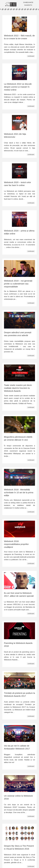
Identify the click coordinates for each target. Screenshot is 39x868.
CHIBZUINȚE (28, 2)
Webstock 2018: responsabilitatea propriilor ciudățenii (16, 544)
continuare (31, 56)
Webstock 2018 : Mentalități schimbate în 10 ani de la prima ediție (19, 492)
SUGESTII (28, 5)
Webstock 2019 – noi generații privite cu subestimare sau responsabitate (18, 284)
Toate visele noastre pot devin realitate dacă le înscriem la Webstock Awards (18, 388)
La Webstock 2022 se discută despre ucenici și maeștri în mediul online (18, 87)
